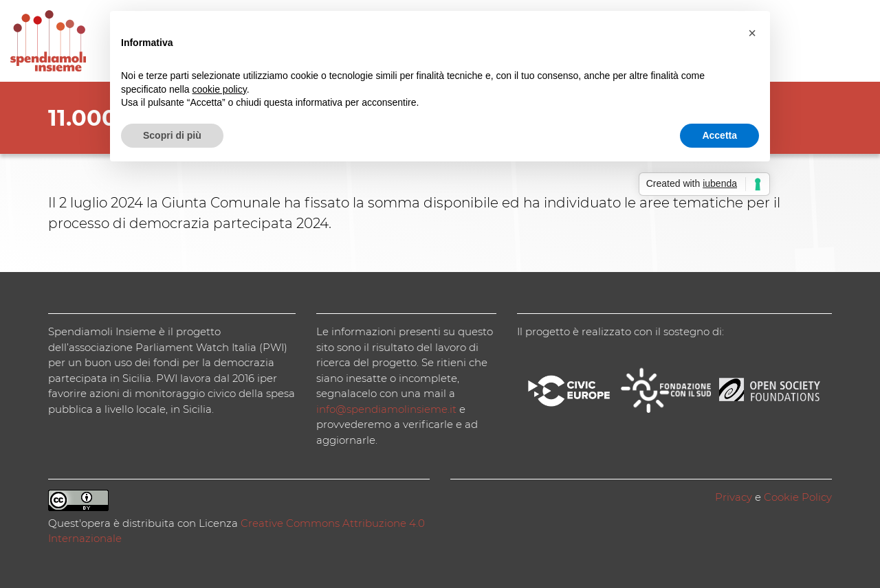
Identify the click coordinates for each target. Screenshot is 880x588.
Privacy (734, 497)
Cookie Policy (798, 497)
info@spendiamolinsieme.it (386, 409)
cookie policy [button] (220, 89)
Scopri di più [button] (172, 135)
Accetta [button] (719, 135)
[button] (752, 33)
